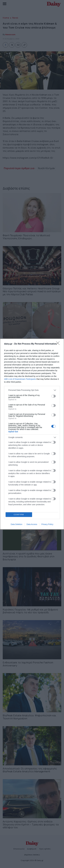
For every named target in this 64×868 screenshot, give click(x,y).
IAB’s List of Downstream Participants (20, 379)
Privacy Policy (47, 524)
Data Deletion (17, 524)
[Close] (59, 344)
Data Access (32, 524)
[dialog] (32, 434)
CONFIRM (19, 515)
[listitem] (32, 390)
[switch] (53, 396)
